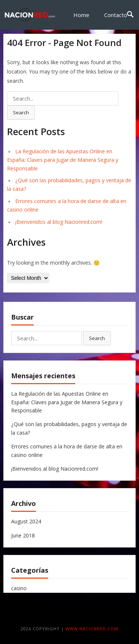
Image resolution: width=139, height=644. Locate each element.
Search (21, 112)
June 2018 (23, 535)
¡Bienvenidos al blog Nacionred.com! (59, 222)
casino (19, 588)
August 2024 (26, 521)
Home (81, 15)
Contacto (116, 15)
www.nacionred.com (92, 629)
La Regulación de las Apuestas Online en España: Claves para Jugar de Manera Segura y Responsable (63, 160)
